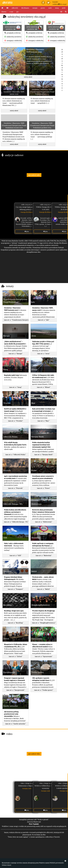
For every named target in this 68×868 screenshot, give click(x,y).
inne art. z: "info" (44, 320)
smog (57, 8)
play (27, 231)
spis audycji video (34, 754)
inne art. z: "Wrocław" (16, 421)
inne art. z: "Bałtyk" (44, 589)
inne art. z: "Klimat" (44, 387)
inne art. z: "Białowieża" (44, 555)
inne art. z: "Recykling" (16, 623)
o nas (11, 12)
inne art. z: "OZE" (16, 555)
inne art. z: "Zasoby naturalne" (16, 724)
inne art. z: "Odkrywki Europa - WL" (16, 522)
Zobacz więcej (7, 865)
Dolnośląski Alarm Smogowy (62, 70)
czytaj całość (28, 77)
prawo (43, 8)
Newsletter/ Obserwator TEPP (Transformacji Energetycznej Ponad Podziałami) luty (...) (42, 92)
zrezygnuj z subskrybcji (13, 41)
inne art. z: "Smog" (16, 387)
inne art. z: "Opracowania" (44, 656)
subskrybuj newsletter (13, 37)
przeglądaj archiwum (13, 33)
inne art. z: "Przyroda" (16, 488)
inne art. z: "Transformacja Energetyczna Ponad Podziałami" (16, 320)
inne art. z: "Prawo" (44, 488)
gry (18, 12)
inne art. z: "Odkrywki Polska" (16, 454)
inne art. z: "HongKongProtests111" (44, 623)
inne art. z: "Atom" (44, 354)
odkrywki (15, 8)
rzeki (50, 8)
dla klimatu (25, 8)
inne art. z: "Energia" (16, 354)
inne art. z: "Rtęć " (44, 421)
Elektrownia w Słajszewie (27, 786)
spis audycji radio (34, 175)
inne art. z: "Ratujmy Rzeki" (44, 454)
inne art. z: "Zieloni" (16, 656)
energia (35, 8)
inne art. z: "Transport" (16, 589)
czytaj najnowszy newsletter (13, 28)
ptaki (64, 8)
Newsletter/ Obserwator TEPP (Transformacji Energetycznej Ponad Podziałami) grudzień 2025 (42, 125)
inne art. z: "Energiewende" (16, 690)
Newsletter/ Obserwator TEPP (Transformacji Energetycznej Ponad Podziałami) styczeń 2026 (14, 125)
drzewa (4, 12)
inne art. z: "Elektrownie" (44, 522)
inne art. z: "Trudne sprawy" (44, 690)
